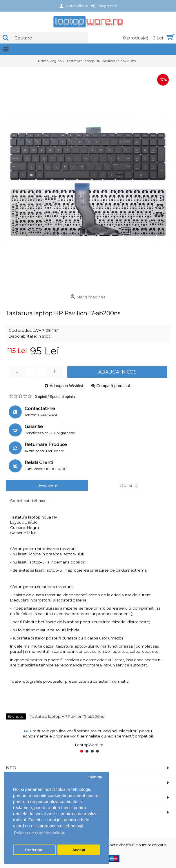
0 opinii (41, 397)
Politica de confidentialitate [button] (40, 833)
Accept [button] (79, 850)
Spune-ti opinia (62, 397)
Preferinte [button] (34, 850)
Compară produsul (113, 386)
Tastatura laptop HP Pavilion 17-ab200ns (67, 716)
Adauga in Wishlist (66, 386)
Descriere (47, 485)
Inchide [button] (95, 777)
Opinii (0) (129, 485)
